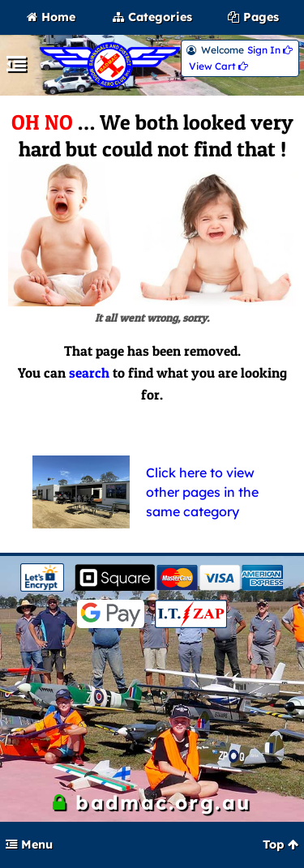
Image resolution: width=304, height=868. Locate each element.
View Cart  (218, 66)
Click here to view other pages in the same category (202, 492)
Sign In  (270, 50)
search (89, 373)
